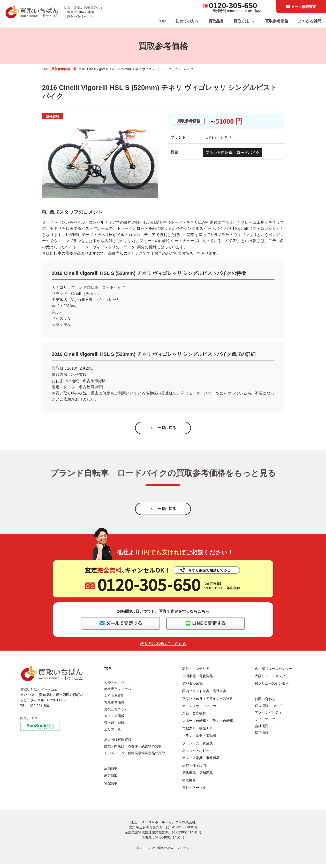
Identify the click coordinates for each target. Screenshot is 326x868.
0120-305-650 (233, 6)
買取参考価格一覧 (64, 69)
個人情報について (268, 710)
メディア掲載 (114, 720)
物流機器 (189, 784)
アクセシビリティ (268, 717)
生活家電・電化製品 (197, 680)
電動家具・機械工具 (197, 732)
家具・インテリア (196, 673)
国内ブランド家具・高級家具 (204, 695)
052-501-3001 (40, 710)
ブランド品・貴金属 (197, 747)
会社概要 (262, 730)
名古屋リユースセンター (273, 673)
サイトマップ (265, 724)
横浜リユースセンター (272, 688)
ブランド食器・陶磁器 (199, 740)
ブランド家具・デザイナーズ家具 (208, 703)
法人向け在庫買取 (118, 744)
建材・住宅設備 (194, 770)
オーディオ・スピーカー (201, 710)
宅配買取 (111, 788)
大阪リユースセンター (272, 680)
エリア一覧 (113, 734)
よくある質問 (310, 21)
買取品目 (216, 21)
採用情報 (262, 737)
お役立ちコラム (116, 713)
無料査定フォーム (118, 693)
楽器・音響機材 (194, 717)
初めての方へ (187, 21)
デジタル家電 (192, 688)
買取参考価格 (277, 21)
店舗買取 (111, 773)
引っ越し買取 (114, 727)
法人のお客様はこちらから (163, 648)
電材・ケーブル (194, 792)
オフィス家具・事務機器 (201, 762)
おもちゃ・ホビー (196, 755)
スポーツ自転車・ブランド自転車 (208, 725)
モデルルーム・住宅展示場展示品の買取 (135, 757)
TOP (162, 21)
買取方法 (244, 21)
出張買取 (111, 780)
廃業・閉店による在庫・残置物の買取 (133, 751)
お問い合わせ (265, 703)
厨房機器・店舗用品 (197, 777)
